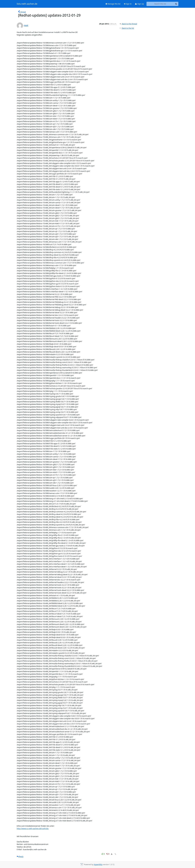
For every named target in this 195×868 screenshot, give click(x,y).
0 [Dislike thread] (108, 854)
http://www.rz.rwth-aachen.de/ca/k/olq (33, 829)
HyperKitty (98, 864)
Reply (20, 856)
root (26, 25)
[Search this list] (160, 4)
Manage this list (113, 4)
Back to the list (127, 28)
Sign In (128, 4)
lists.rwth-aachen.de (27, 4)
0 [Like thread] (103, 854)
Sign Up (139, 4)
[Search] (176, 4)
